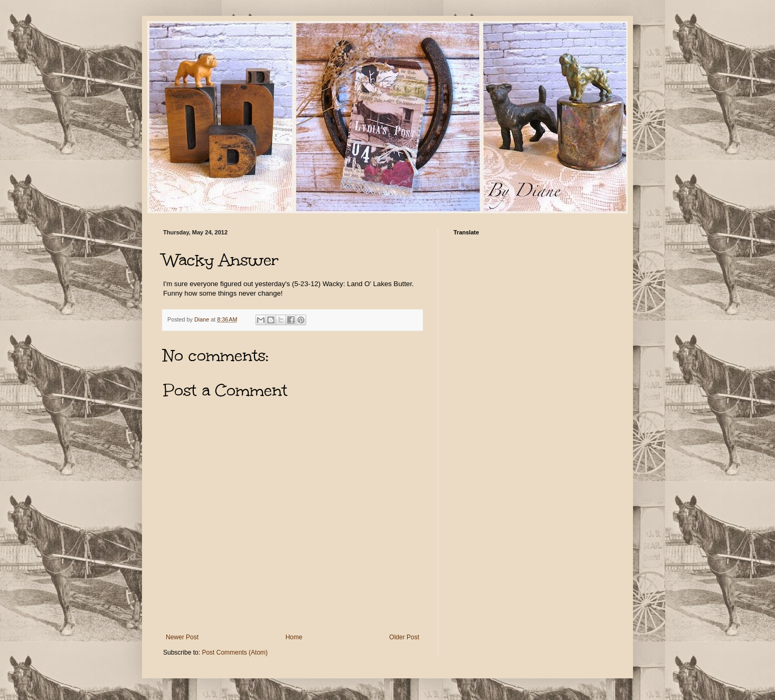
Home (294, 637)
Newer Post (182, 637)
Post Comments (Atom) (235, 652)
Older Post (404, 637)
